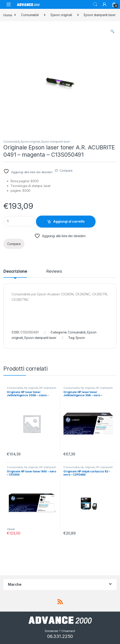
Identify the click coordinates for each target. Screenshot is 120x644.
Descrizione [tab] (15, 271)
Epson (80, 338)
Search (95, 4)
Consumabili (30, 15)
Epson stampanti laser (100, 15)
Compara (66, 170)
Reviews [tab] (54, 271)
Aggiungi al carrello (69, 221)
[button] (112, 31)
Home (8, 15)
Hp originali (31, 388)
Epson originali (61, 15)
